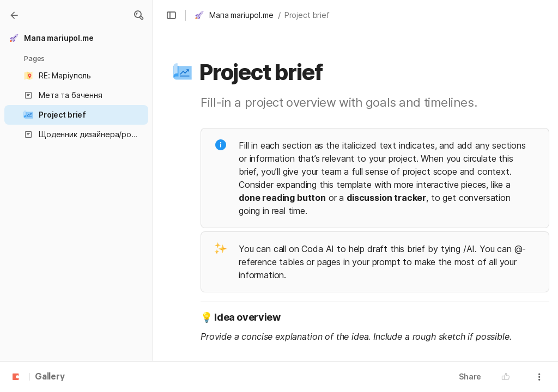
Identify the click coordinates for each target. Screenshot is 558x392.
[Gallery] (14, 15)
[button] (138, 15)
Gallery (50, 377)
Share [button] (470, 376)
